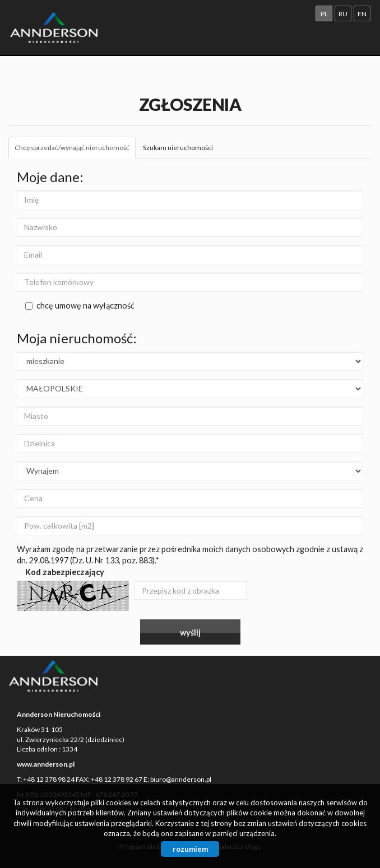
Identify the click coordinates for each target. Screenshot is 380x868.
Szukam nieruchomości (178, 148)
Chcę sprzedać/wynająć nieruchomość (72, 148)
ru (343, 14)
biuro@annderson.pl (181, 779)
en (362, 14)
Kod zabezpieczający (65, 572)
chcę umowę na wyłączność (80, 305)
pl (324, 14)
